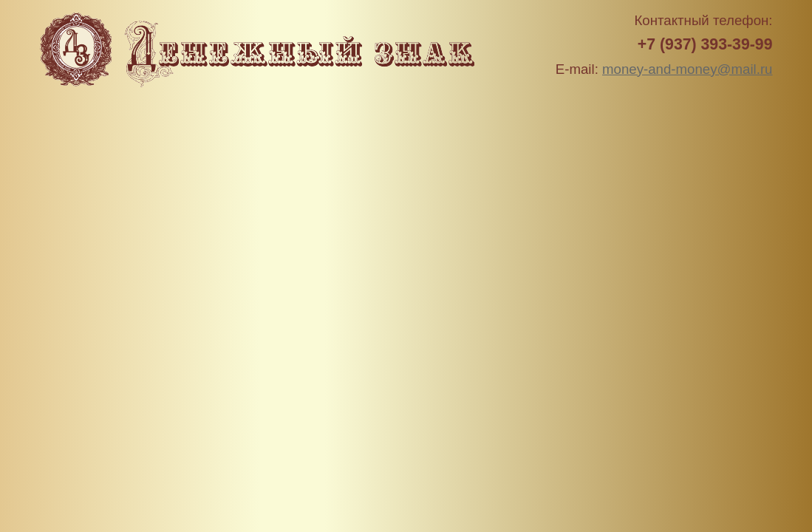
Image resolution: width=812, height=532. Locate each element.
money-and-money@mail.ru (687, 69)
